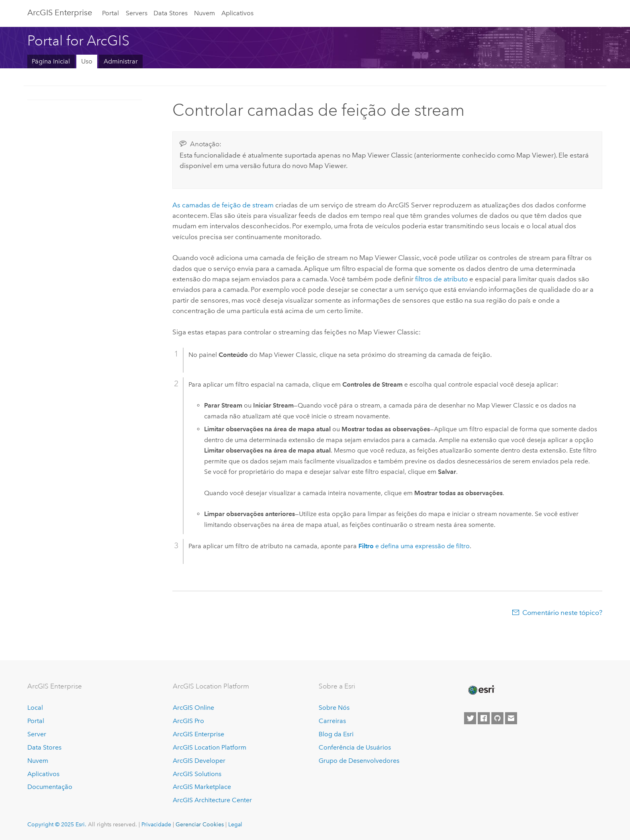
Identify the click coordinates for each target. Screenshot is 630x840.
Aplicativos (237, 13)
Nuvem (205, 13)
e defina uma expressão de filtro (414, 546)
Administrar (121, 61)
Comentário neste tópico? (562, 613)
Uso (87, 61)
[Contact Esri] (511, 718)
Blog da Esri (336, 734)
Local (35, 708)
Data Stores (171, 13)
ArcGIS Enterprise (60, 12)
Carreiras (332, 721)
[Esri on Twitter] (470, 718)
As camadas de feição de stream (223, 205)
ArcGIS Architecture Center (212, 800)
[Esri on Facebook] (484, 718)
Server (37, 734)
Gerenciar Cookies (200, 824)
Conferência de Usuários (355, 747)
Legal (235, 824)
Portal (110, 13)
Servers (137, 13)
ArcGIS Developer (199, 761)
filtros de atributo (441, 279)
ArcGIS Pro (188, 721)
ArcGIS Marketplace (202, 787)
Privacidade (156, 824)
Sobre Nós (334, 708)
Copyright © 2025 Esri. (57, 824)
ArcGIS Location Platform (210, 747)
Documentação (50, 787)
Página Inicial (51, 61)
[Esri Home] (481, 690)
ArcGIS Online (193, 708)
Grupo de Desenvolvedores (359, 761)
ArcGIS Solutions (197, 774)
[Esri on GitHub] (497, 718)
